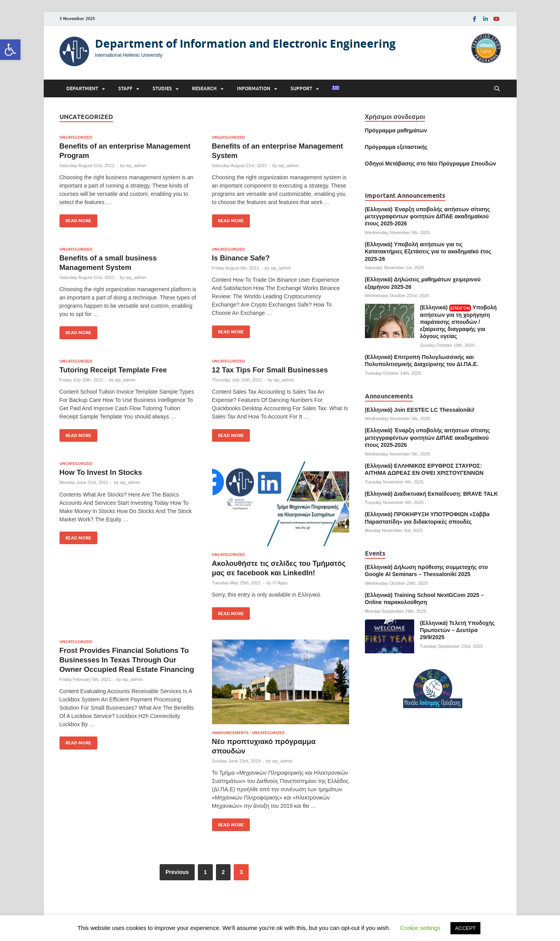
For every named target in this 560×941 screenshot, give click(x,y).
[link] (10, 50)
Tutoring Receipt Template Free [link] (113, 370)
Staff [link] (125, 88)
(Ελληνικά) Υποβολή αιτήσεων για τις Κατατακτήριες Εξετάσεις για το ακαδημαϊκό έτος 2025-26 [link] (428, 251)
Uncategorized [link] (76, 137)
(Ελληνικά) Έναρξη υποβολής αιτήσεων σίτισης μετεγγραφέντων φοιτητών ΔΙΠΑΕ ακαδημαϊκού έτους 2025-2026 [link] (428, 216)
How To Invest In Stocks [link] (101, 472)
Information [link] (254, 88)
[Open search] (497, 89)
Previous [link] (177, 872)
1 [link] (205, 872)
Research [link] (204, 88)
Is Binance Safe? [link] (241, 258)
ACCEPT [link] (466, 928)
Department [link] (82, 88)
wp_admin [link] (136, 166)
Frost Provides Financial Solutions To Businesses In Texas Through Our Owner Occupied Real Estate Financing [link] (127, 660)
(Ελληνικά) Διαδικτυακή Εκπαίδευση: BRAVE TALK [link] (432, 494)
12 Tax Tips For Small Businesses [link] (270, 370)
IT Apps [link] (280, 583)
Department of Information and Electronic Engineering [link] (245, 44)
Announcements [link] (230, 733)
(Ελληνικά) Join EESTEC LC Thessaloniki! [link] (420, 410)
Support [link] (301, 88)
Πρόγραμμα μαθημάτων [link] (396, 130)
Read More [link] (75, 219)
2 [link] (223, 872)
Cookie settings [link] (420, 928)
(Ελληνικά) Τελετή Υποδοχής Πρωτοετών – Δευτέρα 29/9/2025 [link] (458, 630)
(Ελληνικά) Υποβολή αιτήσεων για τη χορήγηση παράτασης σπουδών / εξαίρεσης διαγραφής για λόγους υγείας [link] (459, 322)
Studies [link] (162, 88)
